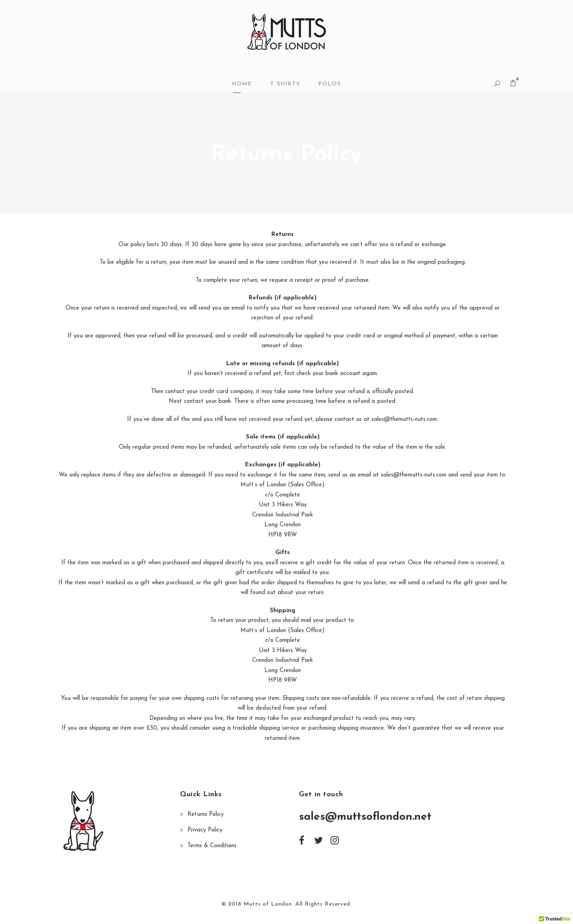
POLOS (330, 84)
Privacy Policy (205, 830)
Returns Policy (206, 814)
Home (242, 84)
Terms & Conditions (212, 846)
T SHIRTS (285, 84)
